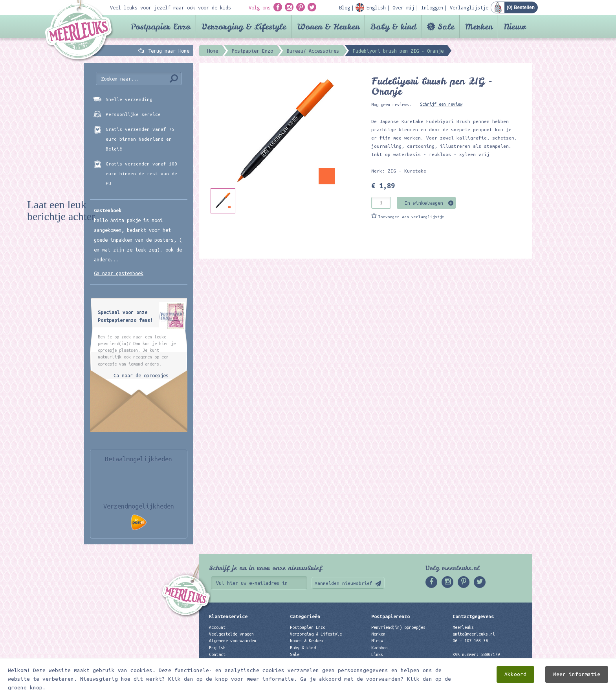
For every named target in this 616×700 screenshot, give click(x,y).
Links (377, 654)
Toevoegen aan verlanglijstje (411, 217)
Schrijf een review (441, 104)
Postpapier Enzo (161, 27)
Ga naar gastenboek (119, 273)
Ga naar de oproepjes (141, 375)
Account (217, 627)
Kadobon (379, 648)
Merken (479, 27)
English (217, 648)
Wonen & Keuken (328, 27)
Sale (446, 27)
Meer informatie (577, 674)
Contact (217, 654)
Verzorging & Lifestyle (244, 27)
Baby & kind (393, 27)
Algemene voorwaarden (233, 641)
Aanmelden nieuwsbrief (344, 583)
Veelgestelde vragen (231, 634)
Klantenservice (228, 616)
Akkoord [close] (515, 674)
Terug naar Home (167, 51)
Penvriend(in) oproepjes (398, 627)
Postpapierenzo (390, 616)
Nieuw (515, 27)
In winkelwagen (424, 203)
